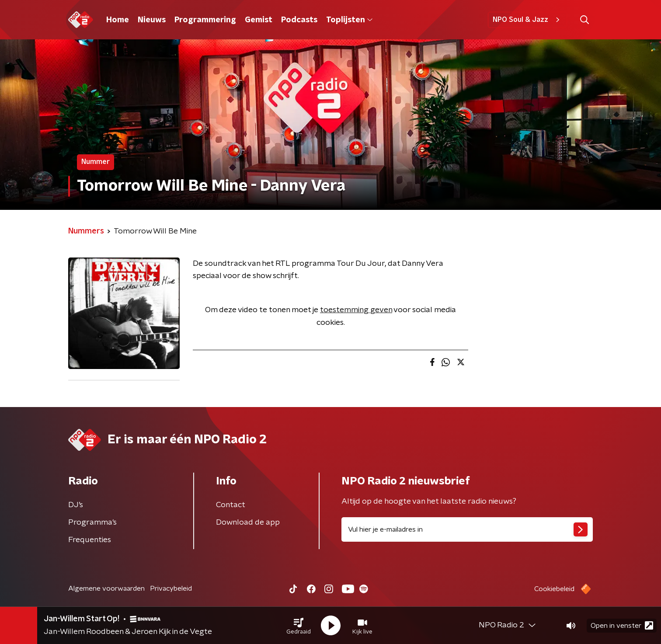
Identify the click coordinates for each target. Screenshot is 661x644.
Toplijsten (349, 20)
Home (118, 20)
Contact (231, 505)
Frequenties (90, 540)
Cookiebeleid (554, 589)
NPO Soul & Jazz (527, 20)
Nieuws (152, 20)
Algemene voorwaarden (106, 588)
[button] (299, 626)
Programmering (205, 20)
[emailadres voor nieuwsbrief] (467, 529)
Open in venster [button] (622, 625)
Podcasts (299, 20)
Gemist (259, 20)
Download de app (248, 522)
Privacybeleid (171, 588)
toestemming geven (356, 310)
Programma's (92, 522)
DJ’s (76, 505)
